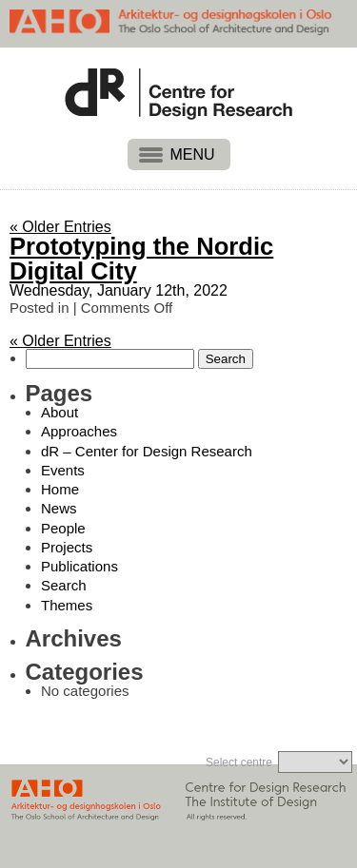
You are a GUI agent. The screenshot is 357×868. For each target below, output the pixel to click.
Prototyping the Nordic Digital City (141, 259)
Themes (67, 605)
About (59, 412)
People (63, 528)
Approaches (79, 431)
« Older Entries (60, 227)
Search (64, 585)
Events (63, 470)
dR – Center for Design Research (147, 451)
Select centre (239, 762)
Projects (67, 547)
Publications (79, 566)
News (59, 508)
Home (60, 489)
